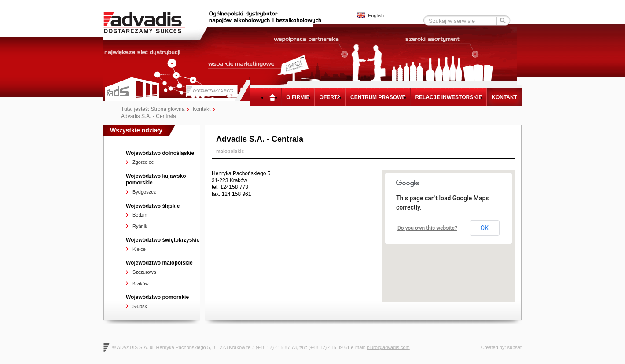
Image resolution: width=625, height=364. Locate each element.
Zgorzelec (143, 162)
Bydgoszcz (144, 192)
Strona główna (274, 97)
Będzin (140, 215)
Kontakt (504, 97)
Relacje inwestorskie (449, 97)
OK (485, 228)
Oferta (330, 97)
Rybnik (140, 226)
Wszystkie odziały (136, 130)
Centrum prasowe (378, 97)
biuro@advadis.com (388, 347)
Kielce (139, 249)
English (376, 15)
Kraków (141, 283)
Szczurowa (144, 272)
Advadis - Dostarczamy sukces (151, 22)
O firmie (298, 97)
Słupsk (140, 306)
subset (515, 347)
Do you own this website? (427, 228)
